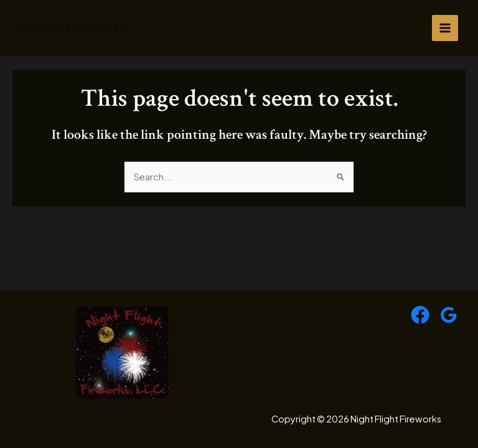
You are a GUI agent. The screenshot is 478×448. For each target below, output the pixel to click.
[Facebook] (420, 315)
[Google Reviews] (449, 315)
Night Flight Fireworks (72, 28)
